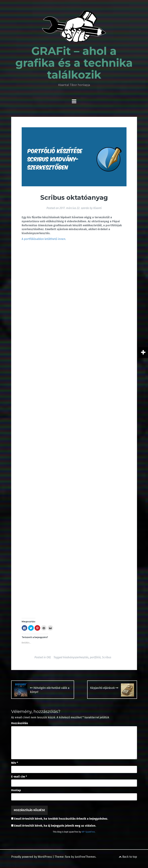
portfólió (95, 657)
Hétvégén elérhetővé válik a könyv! (50, 690)
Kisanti (98, 208)
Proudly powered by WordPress (32, 857)
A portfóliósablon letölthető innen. (44, 239)
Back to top (128, 857)
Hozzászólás (20, 723)
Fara (68, 857)
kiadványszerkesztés (76, 657)
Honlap (16, 790)
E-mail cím (19, 777)
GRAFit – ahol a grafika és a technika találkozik (74, 63)
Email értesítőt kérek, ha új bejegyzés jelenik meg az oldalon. (55, 826)
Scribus (107, 657)
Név (15, 763)
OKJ (49, 657)
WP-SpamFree (88, 832)
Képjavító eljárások (104, 688)
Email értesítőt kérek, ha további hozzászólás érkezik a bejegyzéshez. (61, 819)
